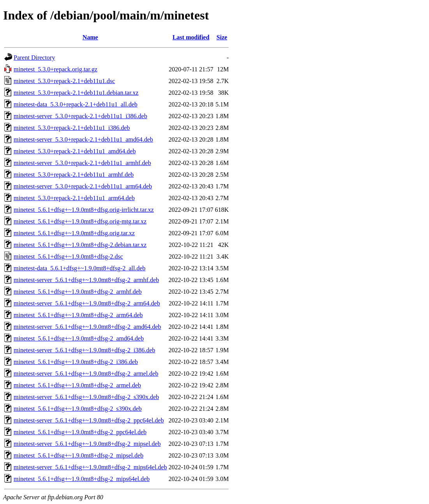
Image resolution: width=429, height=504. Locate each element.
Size (222, 37)
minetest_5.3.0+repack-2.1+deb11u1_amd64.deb (75, 151)
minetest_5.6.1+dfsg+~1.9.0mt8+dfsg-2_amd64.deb (79, 338)
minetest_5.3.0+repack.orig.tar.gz (56, 69)
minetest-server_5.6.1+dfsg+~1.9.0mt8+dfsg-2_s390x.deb (86, 397)
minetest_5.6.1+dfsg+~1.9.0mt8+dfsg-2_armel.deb (77, 385)
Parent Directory (34, 58)
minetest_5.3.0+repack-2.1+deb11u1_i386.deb (72, 128)
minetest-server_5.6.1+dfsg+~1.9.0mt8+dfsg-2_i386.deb (84, 350)
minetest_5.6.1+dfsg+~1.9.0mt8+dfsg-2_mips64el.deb (82, 479)
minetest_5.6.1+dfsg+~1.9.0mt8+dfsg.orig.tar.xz (74, 233)
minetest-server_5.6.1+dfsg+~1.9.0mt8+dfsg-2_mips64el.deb (90, 467)
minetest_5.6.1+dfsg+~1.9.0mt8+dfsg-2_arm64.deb (78, 315)
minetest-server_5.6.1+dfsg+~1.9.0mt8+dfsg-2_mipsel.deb (87, 444)
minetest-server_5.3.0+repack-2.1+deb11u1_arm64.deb (83, 186)
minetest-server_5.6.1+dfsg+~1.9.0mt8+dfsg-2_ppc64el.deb (89, 420)
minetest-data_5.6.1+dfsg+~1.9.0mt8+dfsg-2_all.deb (79, 268)
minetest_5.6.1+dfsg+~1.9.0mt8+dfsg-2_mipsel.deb (79, 455)
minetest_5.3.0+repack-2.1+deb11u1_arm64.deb (74, 198)
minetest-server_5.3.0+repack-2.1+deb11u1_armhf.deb (82, 163)
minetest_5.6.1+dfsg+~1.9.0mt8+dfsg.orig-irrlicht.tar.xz (84, 210)
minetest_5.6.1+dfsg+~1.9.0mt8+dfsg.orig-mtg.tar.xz (80, 221)
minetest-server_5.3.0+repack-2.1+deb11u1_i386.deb (80, 116)
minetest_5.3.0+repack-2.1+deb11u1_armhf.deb (74, 175)
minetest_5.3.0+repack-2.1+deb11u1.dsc (64, 81)
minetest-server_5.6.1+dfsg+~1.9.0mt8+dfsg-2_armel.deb (86, 374)
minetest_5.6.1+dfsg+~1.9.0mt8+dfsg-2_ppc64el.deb (80, 432)
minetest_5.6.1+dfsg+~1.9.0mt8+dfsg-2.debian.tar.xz (80, 245)
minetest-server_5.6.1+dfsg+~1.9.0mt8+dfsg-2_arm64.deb (87, 303)
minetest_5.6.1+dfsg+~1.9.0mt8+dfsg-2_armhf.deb (78, 292)
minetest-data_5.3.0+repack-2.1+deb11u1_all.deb (76, 104)
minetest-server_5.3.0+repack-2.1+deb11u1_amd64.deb (83, 139)
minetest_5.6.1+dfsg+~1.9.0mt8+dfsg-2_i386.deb (76, 362)
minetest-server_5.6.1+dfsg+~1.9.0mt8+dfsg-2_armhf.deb (86, 280)
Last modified (191, 37)
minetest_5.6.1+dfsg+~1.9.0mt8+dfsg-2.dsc (68, 256)
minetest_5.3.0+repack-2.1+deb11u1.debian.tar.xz (76, 93)
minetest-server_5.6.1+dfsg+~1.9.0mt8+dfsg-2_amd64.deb (87, 327)
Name (90, 37)
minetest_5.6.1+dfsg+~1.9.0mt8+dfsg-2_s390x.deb (78, 409)
